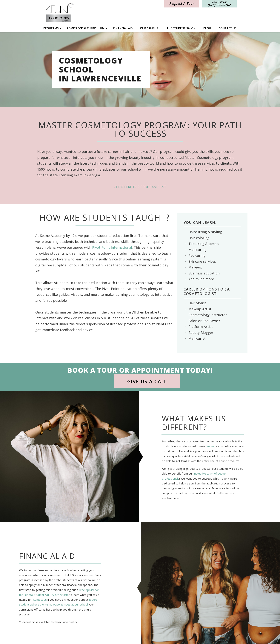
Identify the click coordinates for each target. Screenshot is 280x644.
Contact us (40, 600)
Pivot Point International (112, 247)
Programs (51, 28)
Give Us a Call (147, 381)
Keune (210, 446)
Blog (207, 28)
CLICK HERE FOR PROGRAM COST (140, 187)
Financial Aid (123, 28)
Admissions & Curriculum (86, 28)
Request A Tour (182, 4)
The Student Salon (181, 28)
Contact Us (227, 28)
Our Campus (149, 28)
